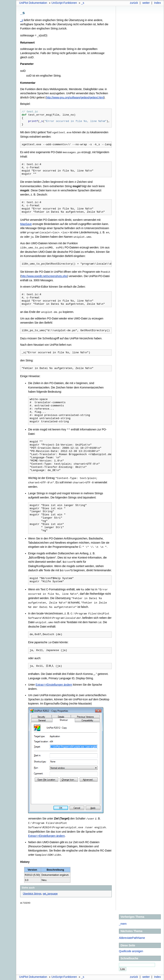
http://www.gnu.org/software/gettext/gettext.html (75, 97)
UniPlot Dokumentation (33, 3)
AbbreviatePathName (132, 932)
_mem (123, 918)
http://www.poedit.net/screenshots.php (44, 275)
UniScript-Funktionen (64, 3)
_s (83, 3)
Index (157, 3)
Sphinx (153, 977)
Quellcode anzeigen (131, 945)
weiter (146, 3)
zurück (134, 3)
